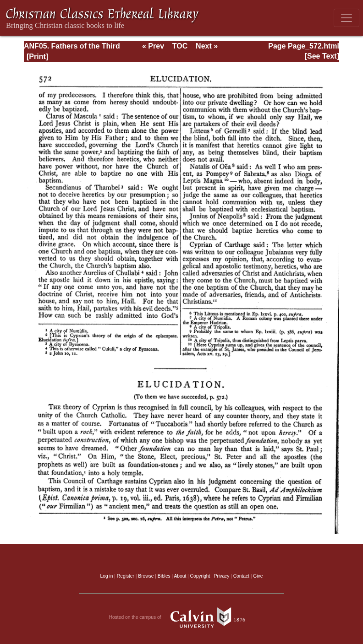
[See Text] (322, 56)
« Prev (153, 46)
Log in (107, 576)
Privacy (222, 576)
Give (258, 576)
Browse (146, 576)
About (180, 576)
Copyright (200, 576)
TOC (180, 46)
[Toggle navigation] (346, 18)
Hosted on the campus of (182, 617)
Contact (241, 576)
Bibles (164, 576)
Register (126, 576)
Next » (207, 46)
